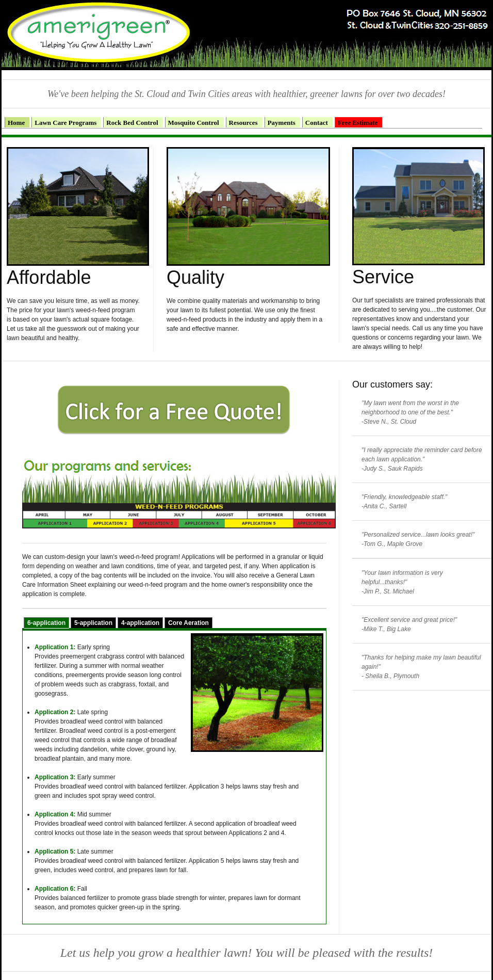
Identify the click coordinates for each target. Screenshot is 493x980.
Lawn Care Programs (65, 123)
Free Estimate (358, 123)
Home (16, 123)
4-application (140, 623)
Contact (317, 123)
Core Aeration (188, 623)
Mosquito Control (194, 123)
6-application (46, 623)
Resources (243, 123)
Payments (282, 123)
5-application (93, 623)
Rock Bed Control (132, 123)
